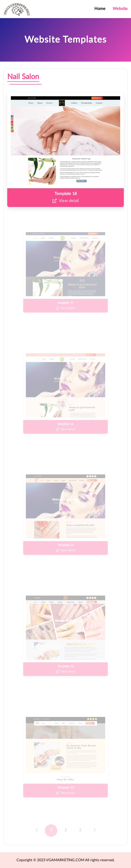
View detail (66, 201)
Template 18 (66, 194)
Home (100, 9)
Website (120, 9)
